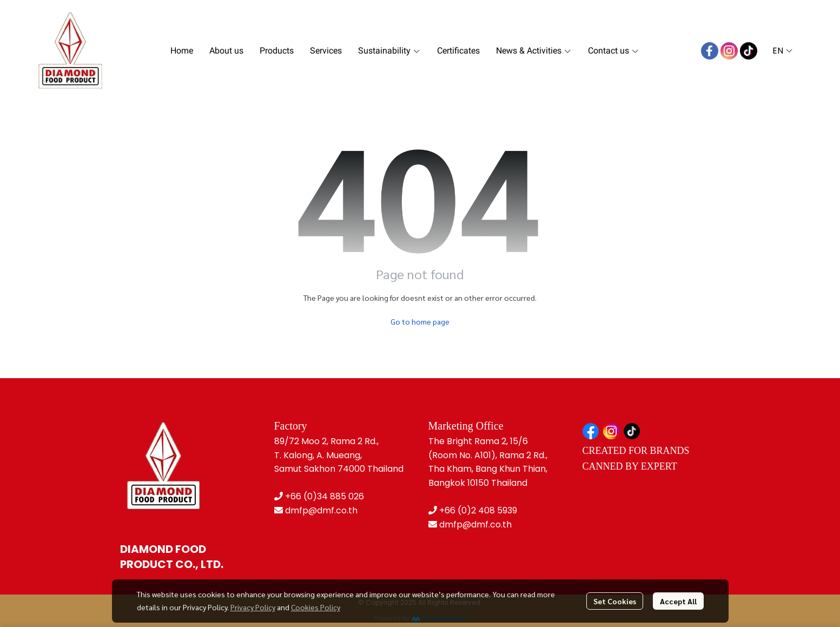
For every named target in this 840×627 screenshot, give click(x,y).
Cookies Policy (316, 607)
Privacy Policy (253, 607)
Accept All (678, 601)
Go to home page (420, 321)
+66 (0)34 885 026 (325, 496)
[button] (782, 51)
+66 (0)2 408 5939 (478, 510)
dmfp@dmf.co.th (321, 510)
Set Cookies (615, 601)
